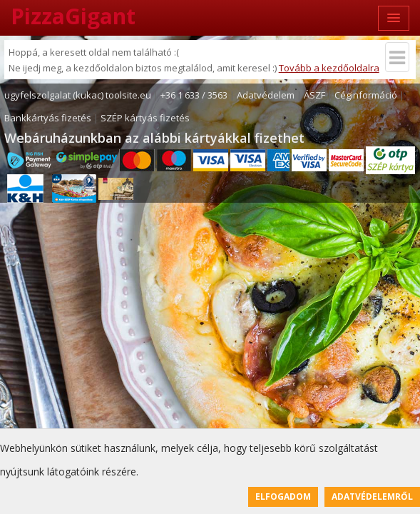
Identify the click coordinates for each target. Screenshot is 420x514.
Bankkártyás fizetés (48, 118)
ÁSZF (314, 95)
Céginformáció (366, 95)
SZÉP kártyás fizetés (145, 118)
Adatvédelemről (372, 497)
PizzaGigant (73, 16)
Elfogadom (283, 497)
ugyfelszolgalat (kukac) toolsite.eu (78, 95)
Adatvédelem (266, 95)
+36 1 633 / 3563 (194, 95)
